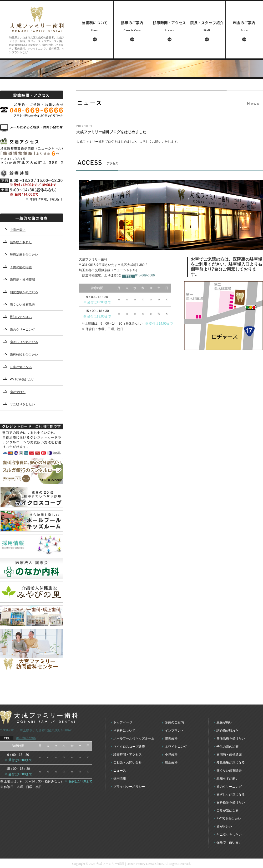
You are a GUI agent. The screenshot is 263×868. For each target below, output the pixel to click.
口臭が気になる (21, 367)
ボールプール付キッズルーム (134, 738)
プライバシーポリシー (129, 787)
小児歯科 (171, 755)
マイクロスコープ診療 (129, 747)
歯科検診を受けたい (24, 355)
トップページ (123, 722)
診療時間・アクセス (128, 755)
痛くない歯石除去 (22, 305)
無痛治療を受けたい (24, 255)
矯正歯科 (171, 762)
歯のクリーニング (22, 330)
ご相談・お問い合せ (128, 762)
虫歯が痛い (18, 230)
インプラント (174, 731)
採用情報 (120, 778)
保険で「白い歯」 (229, 842)
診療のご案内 (174, 722)
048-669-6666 (138, 275)
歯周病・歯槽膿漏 (22, 280)
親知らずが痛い (21, 317)
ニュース (120, 771)
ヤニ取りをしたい (22, 404)
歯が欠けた (18, 392)
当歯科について (124, 731)
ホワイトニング (176, 747)
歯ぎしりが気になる (24, 342)
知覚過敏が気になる (24, 292)
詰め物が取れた (21, 242)
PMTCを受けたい (22, 379)
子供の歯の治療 (21, 267)
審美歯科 (171, 738)
